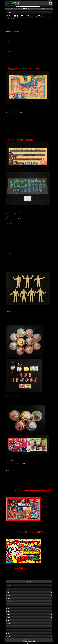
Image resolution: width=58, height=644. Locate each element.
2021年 (8, 608)
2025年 (8, 596)
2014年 (8, 630)
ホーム (24, 640)
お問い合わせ (45, 9)
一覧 (51, 12)
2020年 (8, 611)
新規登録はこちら (27, 9)
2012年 (8, 636)
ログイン (11, 9)
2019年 (8, 614)
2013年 (8, 633)
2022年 (8, 605)
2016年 (8, 624)
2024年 (8, 599)
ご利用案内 (33, 641)
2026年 (8, 592)
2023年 (8, 602)
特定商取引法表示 (26, 641)
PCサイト (50, 1)
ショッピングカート (51, 3)
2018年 (8, 618)
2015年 (8, 627)
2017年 (8, 621)
